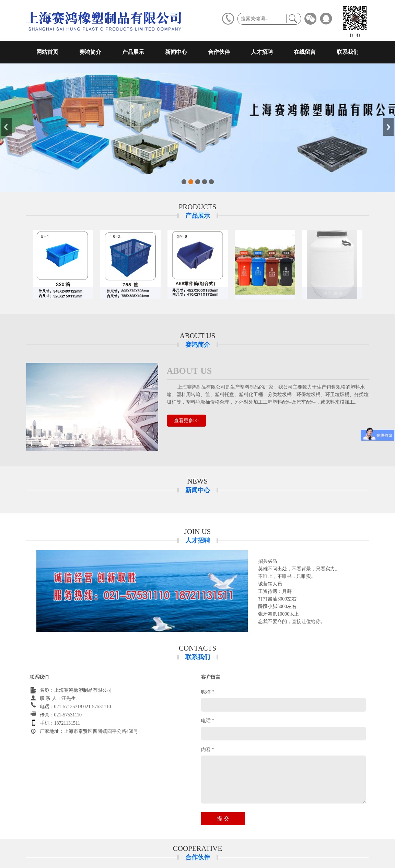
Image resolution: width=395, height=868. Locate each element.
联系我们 (348, 52)
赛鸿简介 (90, 52)
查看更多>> (186, 421)
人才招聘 (262, 52)
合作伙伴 (219, 52)
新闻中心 (176, 52)
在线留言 (305, 52)
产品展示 (133, 52)
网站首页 (47, 52)
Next (388, 127)
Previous (7, 127)
